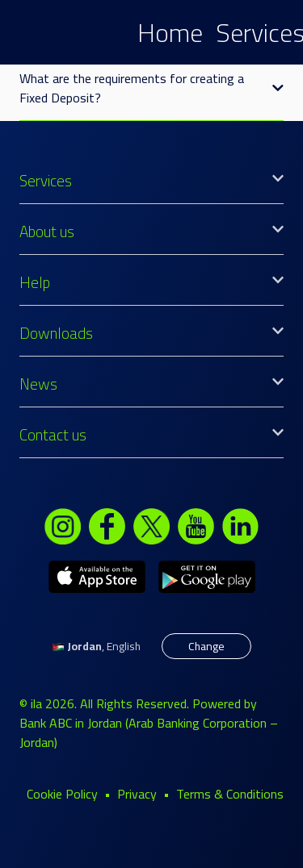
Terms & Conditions (230, 794)
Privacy (137, 794)
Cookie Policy (62, 794)
